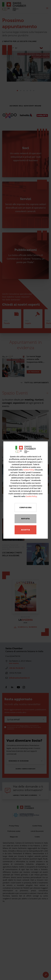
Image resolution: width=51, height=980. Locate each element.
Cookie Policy (29, 470)
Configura (25, 507)
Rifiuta (25, 519)
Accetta (25, 530)
